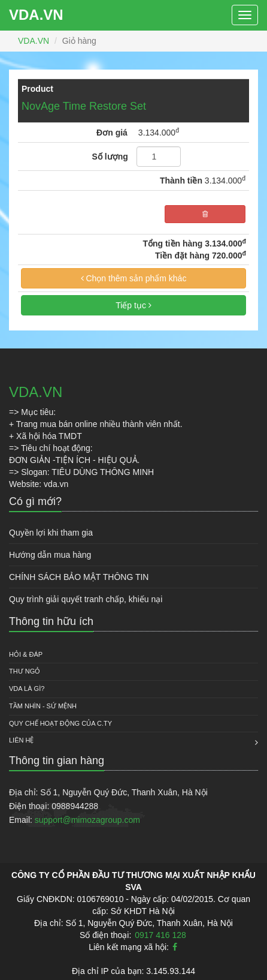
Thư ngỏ (25, 671)
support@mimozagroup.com (87, 820)
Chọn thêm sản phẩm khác (134, 278)
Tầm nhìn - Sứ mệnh (43, 706)
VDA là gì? (27, 689)
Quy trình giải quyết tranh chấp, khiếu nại (86, 599)
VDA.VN (36, 15)
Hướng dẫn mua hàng (50, 555)
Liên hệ (21, 740)
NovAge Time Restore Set (84, 106)
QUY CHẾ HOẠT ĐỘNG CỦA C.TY (60, 723)
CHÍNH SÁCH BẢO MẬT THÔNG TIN (79, 577)
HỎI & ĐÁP (26, 654)
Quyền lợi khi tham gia (51, 533)
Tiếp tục (133, 305)
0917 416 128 (160, 935)
